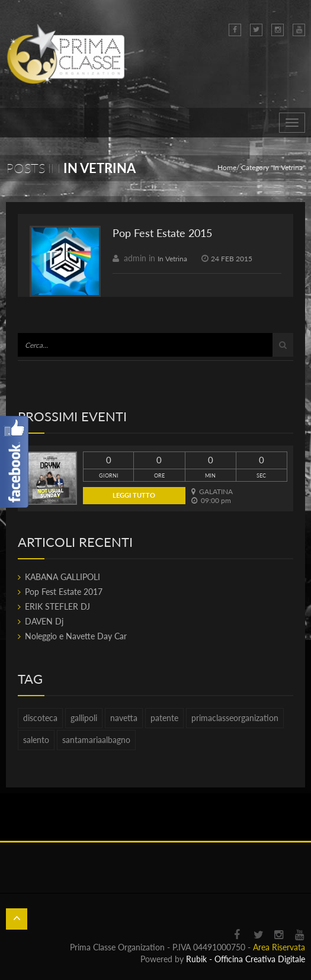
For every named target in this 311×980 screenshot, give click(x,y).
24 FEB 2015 (232, 259)
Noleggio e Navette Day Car (76, 636)
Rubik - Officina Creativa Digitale (246, 959)
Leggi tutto (134, 495)
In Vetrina (172, 259)
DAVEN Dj (44, 621)
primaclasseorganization (235, 718)
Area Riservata (279, 947)
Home (227, 167)
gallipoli (84, 718)
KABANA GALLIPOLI (62, 577)
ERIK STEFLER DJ (57, 606)
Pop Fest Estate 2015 (162, 233)
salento (36, 740)
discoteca (40, 718)
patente (164, 718)
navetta (124, 718)
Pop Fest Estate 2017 (64, 592)
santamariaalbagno (96, 740)
